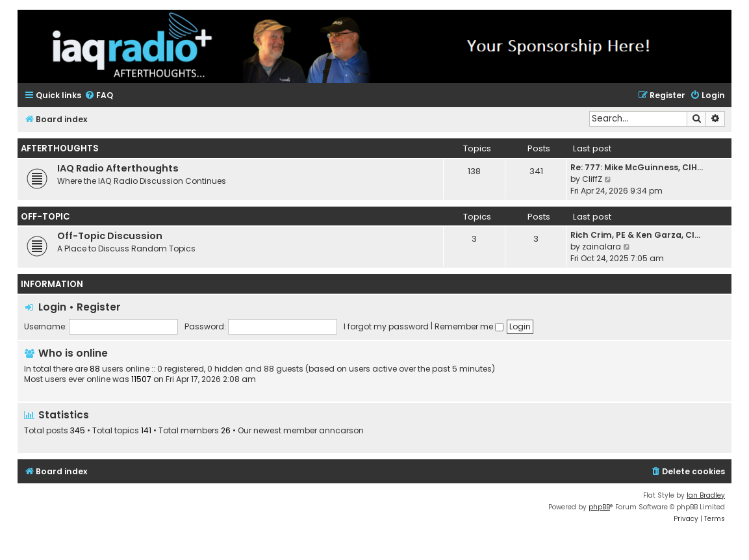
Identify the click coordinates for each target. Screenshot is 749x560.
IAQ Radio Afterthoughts (118, 168)
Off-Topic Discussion (110, 236)
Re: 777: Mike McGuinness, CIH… (637, 167)
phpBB (599, 507)
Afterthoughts (60, 148)
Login (52, 307)
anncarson (341, 431)
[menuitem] (99, 96)
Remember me (469, 326)
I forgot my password (386, 326)
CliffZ (592, 179)
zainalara (602, 247)
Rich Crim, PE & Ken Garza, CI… (635, 235)
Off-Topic (45, 217)
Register (99, 307)
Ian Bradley (706, 495)
